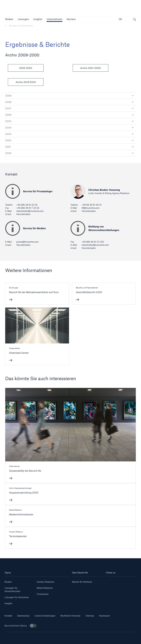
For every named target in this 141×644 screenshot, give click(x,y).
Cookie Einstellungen (45, 616)
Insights (8, 603)
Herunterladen (23, 214)
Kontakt (8, 616)
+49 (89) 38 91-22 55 (27, 205)
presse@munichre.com (27, 242)
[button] (9, 19)
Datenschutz (23, 616)
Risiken (8, 582)
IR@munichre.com (91, 208)
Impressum (104, 616)
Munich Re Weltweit (82, 582)
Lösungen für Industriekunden (12, 590)
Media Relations (45, 588)
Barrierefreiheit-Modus (20, 626)
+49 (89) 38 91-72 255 (93, 242)
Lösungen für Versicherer (17, 597)
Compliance (43, 594)
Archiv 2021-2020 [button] (90, 68)
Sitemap (90, 616)
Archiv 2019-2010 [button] (26, 82)
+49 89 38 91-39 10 (92, 205)
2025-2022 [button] (26, 68)
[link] (38, 19)
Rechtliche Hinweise (70, 616)
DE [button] (120, 19)
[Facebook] (129, 585)
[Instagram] (114, 585)
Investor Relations (45, 582)
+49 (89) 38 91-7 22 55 (28, 208)
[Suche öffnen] (134, 20)
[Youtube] (129, 581)
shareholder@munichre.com (30, 211)
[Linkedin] (114, 581)
